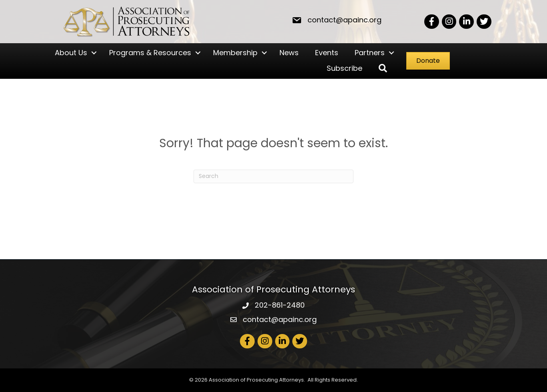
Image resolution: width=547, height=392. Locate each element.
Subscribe (344, 68)
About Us (71, 53)
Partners (370, 53)
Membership (235, 53)
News (289, 53)
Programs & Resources (150, 53)
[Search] (273, 176)
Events (327, 53)
